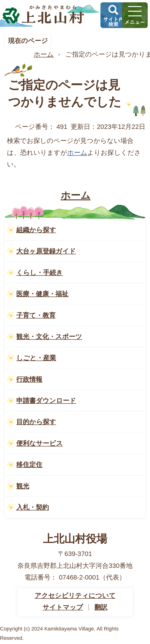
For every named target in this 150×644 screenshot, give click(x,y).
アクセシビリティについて (75, 596)
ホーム (44, 54)
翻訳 (101, 607)
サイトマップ (63, 607)
